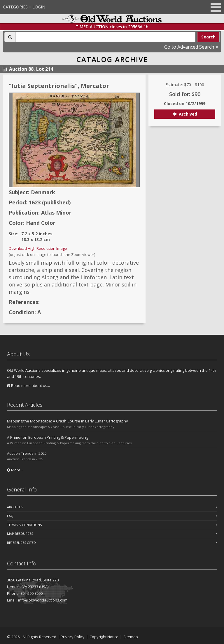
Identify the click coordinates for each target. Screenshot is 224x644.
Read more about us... (28, 385)
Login (39, 7)
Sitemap (131, 637)
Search (208, 37)
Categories (15, 7)
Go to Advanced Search (191, 47)
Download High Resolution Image (38, 248)
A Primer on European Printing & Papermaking (48, 437)
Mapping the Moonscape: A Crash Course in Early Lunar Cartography (68, 421)
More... (15, 470)
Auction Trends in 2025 (27, 453)
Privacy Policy (73, 637)
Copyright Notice (104, 637)
